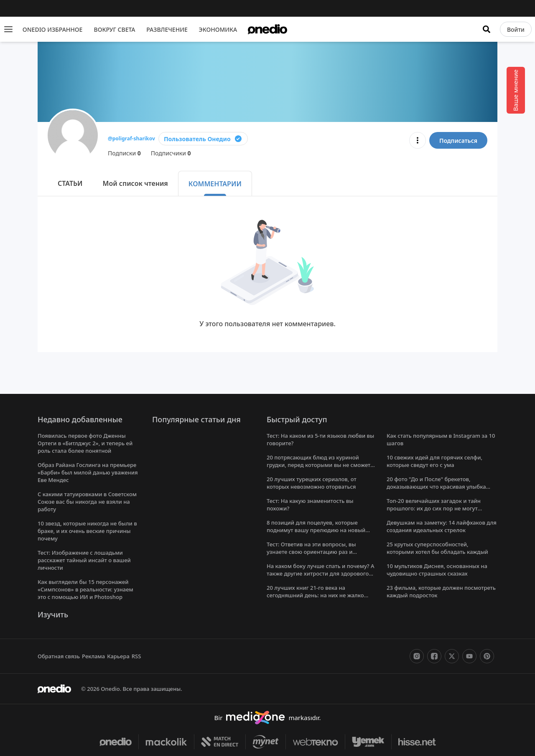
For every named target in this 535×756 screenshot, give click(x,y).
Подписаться (458, 141)
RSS (138, 656)
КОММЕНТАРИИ (217, 184)
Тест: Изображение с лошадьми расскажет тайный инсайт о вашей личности (84, 560)
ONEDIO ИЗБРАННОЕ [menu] (52, 29)
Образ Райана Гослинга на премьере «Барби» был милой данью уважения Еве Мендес (88, 472)
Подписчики (172, 153)
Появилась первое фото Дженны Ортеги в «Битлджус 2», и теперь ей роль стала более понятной (86, 443)
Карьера (119, 656)
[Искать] (487, 29)
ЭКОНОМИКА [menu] (221, 29)
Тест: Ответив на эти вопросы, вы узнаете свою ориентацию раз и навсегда (312, 552)
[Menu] (8, 29)
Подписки (125, 153)
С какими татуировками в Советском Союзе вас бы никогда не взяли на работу (88, 502)
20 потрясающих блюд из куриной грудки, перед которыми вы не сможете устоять (321, 465)
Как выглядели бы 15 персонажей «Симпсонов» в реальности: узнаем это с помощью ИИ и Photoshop (87, 589)
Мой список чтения (137, 183)
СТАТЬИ (71, 183)
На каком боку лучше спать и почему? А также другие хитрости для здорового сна (321, 573)
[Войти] (516, 29)
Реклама (94, 656)
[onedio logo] (267, 29)
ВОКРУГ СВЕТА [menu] (115, 29)
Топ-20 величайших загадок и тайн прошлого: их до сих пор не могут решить (434, 508)
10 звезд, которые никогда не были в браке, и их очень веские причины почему (87, 531)
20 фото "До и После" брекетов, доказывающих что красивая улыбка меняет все (436, 487)
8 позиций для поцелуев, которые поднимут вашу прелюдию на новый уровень (316, 530)
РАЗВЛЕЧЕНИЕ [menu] (169, 29)
